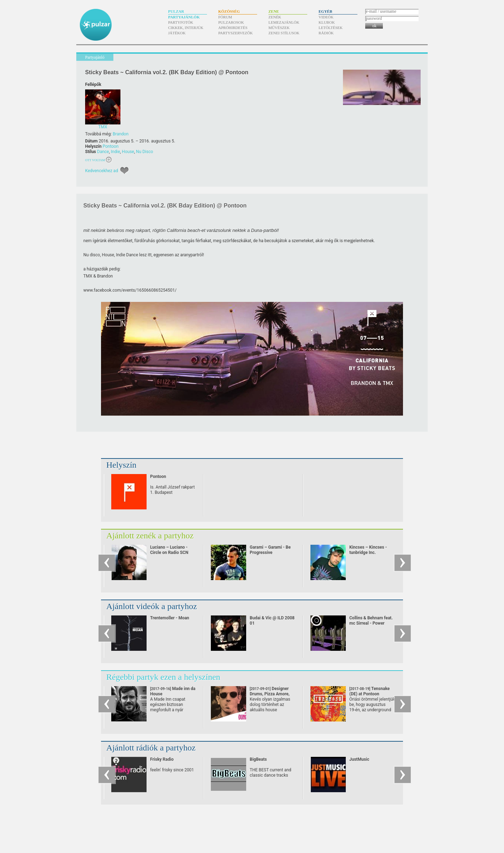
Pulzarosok (231, 22)
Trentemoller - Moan (170, 618)
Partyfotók (181, 22)
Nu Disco (144, 152)
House (128, 152)
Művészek (279, 28)
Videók (326, 17)
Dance (103, 152)
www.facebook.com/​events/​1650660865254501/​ (130, 290)
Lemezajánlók (284, 22)
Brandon (121, 134)
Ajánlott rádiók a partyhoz (151, 748)
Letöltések (331, 28)
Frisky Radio (162, 759)
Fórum (225, 17)
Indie (115, 152)
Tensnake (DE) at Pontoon (369, 694)
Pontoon (110, 146)
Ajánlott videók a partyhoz (152, 606)
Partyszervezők (236, 33)
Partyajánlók (184, 17)
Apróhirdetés (233, 28)
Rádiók (326, 33)
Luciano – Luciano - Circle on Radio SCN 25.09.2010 (169, 553)
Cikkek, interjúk (186, 28)
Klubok (327, 22)
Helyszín (121, 465)
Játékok (177, 33)
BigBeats (258, 759)
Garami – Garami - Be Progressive (270, 550)
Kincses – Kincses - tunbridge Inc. (368, 550)
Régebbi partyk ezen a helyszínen (163, 677)
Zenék (275, 17)
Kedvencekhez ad (102, 171)
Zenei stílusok (284, 33)
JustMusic (359, 759)
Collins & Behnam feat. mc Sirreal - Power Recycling (371, 623)
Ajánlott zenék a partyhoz (150, 536)
